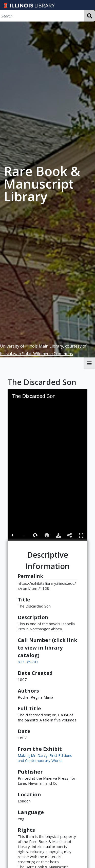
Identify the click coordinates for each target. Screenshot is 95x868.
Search (90, 16)
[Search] (42, 16)
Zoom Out (24, 535)
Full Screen (81, 535)
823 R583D (28, 662)
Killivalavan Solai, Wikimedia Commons (36, 354)
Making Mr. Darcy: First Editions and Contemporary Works (45, 758)
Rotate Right (35, 535)
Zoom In (13, 535)
